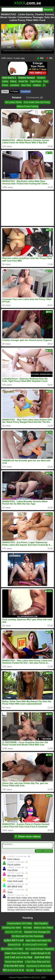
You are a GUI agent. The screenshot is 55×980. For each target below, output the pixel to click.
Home (12, 977)
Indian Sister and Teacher (17, 953)
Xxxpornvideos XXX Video (19, 923)
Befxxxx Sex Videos (43, 928)
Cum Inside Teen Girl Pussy (37, 102)
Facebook (26, 91)
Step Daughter (41, 923)
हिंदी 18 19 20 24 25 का (14, 970)
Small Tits (23, 81)
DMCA (26, 977)
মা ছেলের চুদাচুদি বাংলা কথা (35, 945)
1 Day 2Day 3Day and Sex (38, 962)
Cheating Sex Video (12, 928)
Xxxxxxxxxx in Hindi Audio (39, 966)
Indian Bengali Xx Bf (41, 953)
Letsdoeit (15, 85)
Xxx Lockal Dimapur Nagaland (40, 949)
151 (49, 58)
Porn (46, 81)
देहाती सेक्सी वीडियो (42, 957)
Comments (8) (35, 97)
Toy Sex (30, 970)
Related (17, 97)
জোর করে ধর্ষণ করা (14, 932)
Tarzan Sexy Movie (14, 962)
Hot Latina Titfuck (13, 102)
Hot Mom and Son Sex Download (28, 936)
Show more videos (28, 836)
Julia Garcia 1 (9, 78)
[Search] (22, 10)
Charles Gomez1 (27, 78)
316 (40, 58)
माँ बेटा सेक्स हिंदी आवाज (14, 966)
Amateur (41, 78)
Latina (5, 81)
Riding (13, 81)
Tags (19, 977)
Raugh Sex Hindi (44, 970)
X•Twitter (14, 91)
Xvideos (37, 85)
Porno (5, 85)
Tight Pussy (36, 81)
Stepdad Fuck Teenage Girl (37, 932)
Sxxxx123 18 (14, 945)
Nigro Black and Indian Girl (38, 940)
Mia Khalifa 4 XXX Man (12, 949)
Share (5, 91)
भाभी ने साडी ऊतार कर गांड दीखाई (19, 957)
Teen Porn (26, 85)
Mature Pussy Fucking (27, 107)
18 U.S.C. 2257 (39, 977)
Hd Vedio (28, 928)
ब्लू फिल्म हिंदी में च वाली (14, 940)
